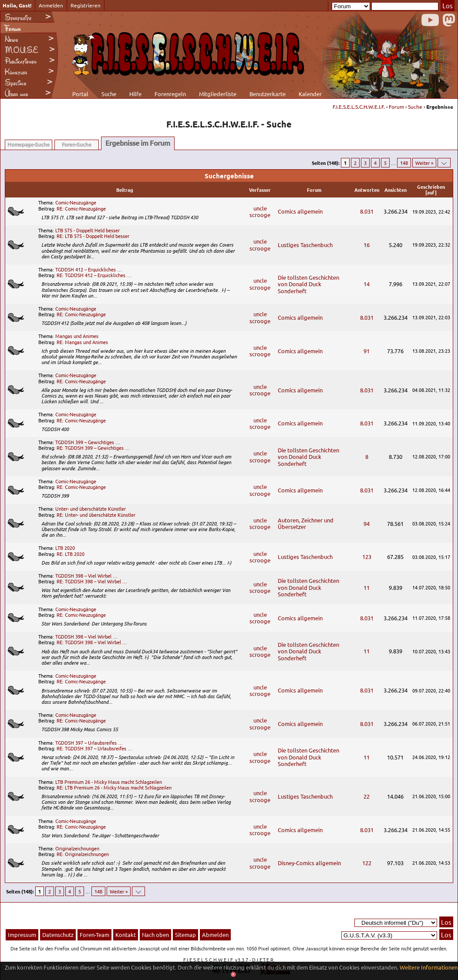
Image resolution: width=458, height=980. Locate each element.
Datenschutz (58, 935)
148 (404, 163)
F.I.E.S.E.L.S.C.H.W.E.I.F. (359, 107)
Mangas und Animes (77, 336)
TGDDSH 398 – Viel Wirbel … (86, 575)
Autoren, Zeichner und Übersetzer (306, 523)
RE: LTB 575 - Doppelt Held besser (93, 236)
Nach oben (155, 935)
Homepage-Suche (29, 144)
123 (367, 557)
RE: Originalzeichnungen (83, 854)
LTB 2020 (65, 548)
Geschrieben (431, 187)
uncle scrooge (260, 212)
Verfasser (260, 190)
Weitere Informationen (429, 967)
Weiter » (424, 163)
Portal (80, 94)
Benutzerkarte (268, 94)
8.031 (367, 211)
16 (367, 245)
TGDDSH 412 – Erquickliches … (89, 269)
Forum (396, 107)
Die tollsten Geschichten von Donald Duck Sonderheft (308, 284)
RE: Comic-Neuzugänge (81, 208)
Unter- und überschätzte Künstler (91, 508)
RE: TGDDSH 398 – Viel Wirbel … (92, 581)
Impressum (22, 935)
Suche (109, 94)
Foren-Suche (77, 144)
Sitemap (185, 935)
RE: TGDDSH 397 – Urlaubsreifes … (94, 748)
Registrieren (86, 5)
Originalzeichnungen (77, 848)
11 (367, 587)
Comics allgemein (300, 211)
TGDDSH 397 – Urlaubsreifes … (89, 743)
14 (367, 284)
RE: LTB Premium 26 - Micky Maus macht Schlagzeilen (114, 787)
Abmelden (215, 935)
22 (367, 796)
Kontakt (126, 935)
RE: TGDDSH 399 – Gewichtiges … (93, 448)
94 (367, 523)
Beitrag (125, 190)
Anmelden (51, 5)
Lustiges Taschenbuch (305, 245)
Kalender (310, 94)
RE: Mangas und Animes (82, 342)
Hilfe (135, 94)
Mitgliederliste (218, 94)
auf (431, 192)
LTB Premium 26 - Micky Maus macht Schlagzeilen (109, 782)
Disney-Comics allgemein (309, 863)
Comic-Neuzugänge (76, 202)
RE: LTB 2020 (71, 554)
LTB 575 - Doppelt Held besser (88, 230)
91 (367, 351)
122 (367, 863)
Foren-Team (94, 935)
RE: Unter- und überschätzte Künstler (96, 515)
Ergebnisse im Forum (138, 143)
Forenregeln (170, 94)
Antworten (367, 190)
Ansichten (396, 190)
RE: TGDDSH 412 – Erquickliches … (94, 275)
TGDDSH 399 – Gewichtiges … (88, 442)
